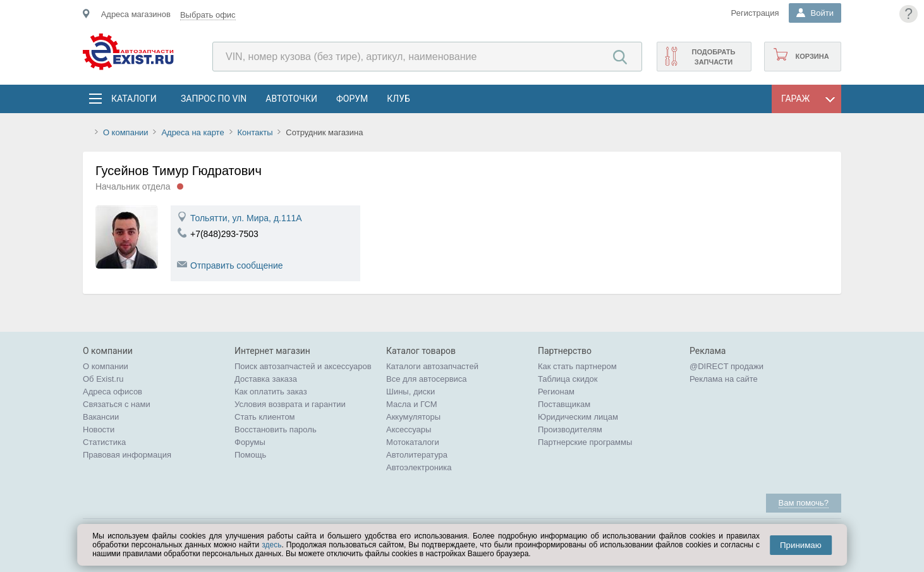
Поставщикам (564, 404)
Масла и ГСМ (412, 404)
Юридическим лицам (578, 417)
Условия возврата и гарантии (290, 404)
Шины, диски (410, 392)
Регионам (556, 392)
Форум (352, 99)
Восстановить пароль (276, 429)
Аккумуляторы (413, 417)
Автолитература (417, 455)
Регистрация (755, 13)
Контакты (255, 132)
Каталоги (133, 99)
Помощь (250, 455)
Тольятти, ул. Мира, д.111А (246, 218)
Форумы (250, 442)
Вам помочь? (804, 503)
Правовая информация (127, 455)
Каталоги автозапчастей (432, 366)
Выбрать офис (208, 15)
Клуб (398, 99)
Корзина (812, 56)
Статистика (104, 442)
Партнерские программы (585, 442)
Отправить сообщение (237, 265)
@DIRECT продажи (726, 366)
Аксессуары (409, 429)
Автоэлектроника (419, 467)
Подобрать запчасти (713, 57)
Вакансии (101, 417)
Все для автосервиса (427, 379)
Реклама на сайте (724, 379)
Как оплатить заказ (271, 392)
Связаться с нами (117, 404)
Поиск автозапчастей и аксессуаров (303, 366)
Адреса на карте (192, 132)
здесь (271, 545)
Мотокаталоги (413, 442)
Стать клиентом (265, 417)
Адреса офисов (112, 392)
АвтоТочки (291, 99)
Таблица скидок (568, 379)
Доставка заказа (266, 379)
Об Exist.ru (103, 379)
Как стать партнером (577, 366)
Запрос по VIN (214, 99)
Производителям (570, 429)
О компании (126, 132)
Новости (99, 429)
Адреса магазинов (136, 14)
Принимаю (801, 545)
